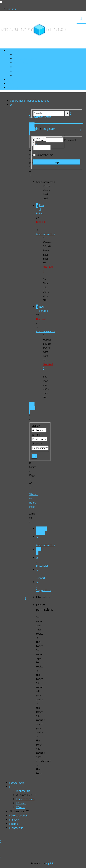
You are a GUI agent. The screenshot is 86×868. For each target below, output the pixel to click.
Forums (11, 9)
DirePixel (41, 222)
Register (49, 129)
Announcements (45, 234)
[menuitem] (25, 59)
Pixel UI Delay (40, 209)
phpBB (49, 863)
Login (35, 129)
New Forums (43, 309)
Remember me (45, 155)
